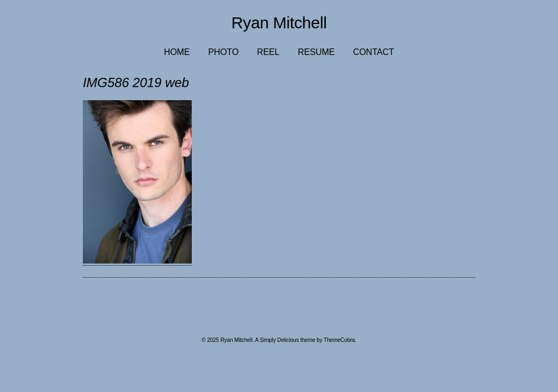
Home (177, 52)
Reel (268, 52)
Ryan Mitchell (279, 23)
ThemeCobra (339, 340)
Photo (223, 52)
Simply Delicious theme (288, 340)
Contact (374, 52)
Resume (316, 52)
